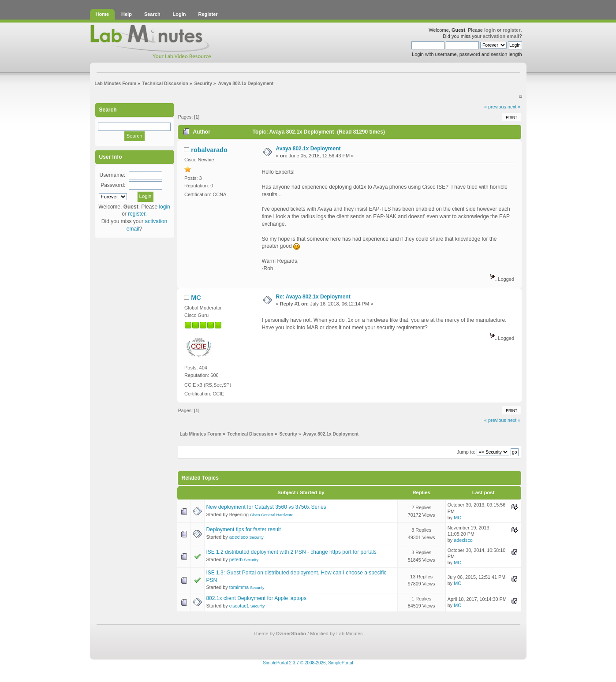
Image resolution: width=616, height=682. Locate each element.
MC (196, 298)
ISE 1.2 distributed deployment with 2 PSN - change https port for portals (291, 552)
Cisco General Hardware (272, 515)
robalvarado (209, 150)
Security (256, 537)
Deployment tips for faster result (243, 529)
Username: (112, 175)
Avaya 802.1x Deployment (308, 149)
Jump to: (466, 452)
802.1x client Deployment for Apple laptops (256, 598)
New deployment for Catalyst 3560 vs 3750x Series (266, 507)
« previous (495, 107)
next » (514, 107)
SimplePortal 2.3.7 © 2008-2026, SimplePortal (308, 663)
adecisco (239, 537)
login (490, 30)
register (511, 30)
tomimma (239, 587)
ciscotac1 (239, 606)
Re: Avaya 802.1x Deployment (313, 297)
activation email (501, 36)
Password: (113, 185)
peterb (236, 559)
